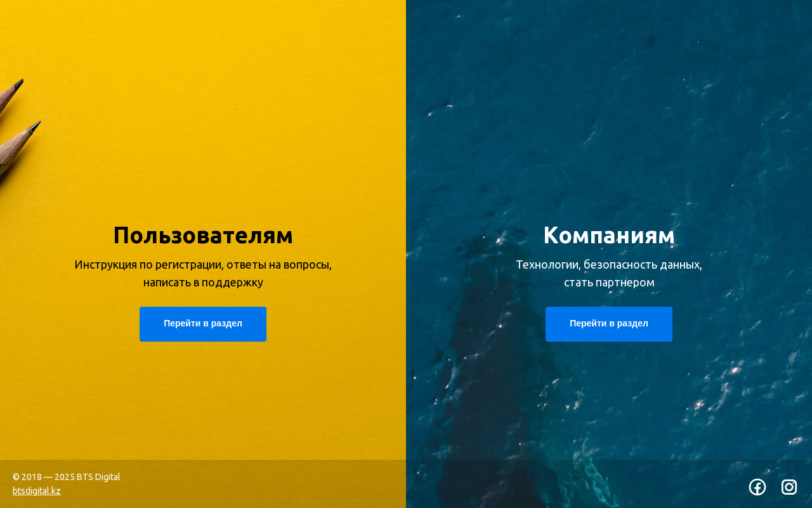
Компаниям (609, 235)
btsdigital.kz (37, 491)
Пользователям (203, 235)
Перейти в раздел (609, 323)
